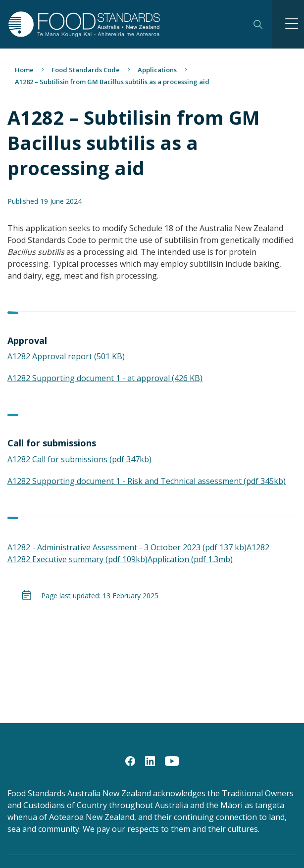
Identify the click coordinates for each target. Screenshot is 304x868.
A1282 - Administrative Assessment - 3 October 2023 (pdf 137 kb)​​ (127, 547)
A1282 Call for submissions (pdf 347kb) (79, 459)
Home (24, 70)
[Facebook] (130, 761)
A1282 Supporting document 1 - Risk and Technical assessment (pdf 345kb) (147, 481)
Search (258, 24)
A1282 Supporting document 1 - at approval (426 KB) (105, 378)
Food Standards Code (86, 70)
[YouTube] (172, 761)
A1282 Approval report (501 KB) (66, 356)
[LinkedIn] (150, 761)
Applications (157, 70)
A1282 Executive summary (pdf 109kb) (77, 559)
